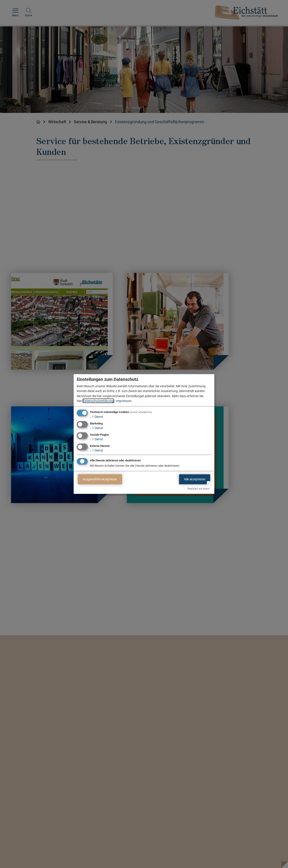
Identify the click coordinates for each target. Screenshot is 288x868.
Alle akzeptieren (195, 479)
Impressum (124, 401)
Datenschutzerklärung (98, 401)
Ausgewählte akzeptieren (100, 479)
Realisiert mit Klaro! (199, 489)
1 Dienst (97, 417)
